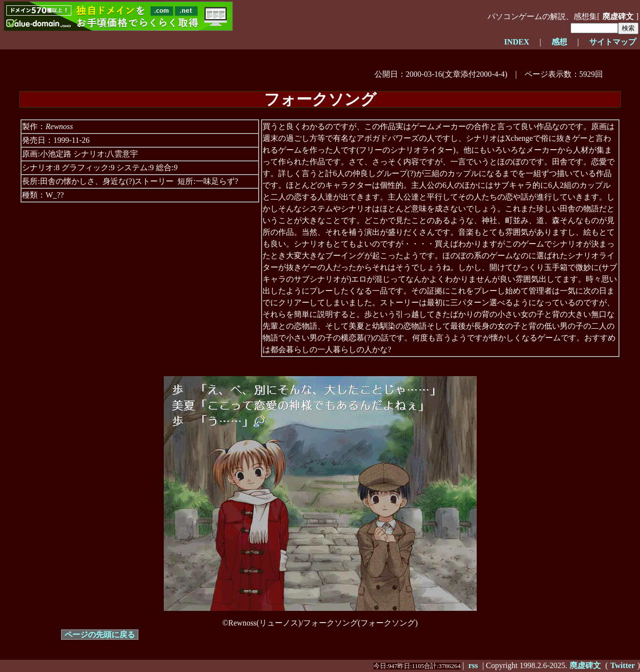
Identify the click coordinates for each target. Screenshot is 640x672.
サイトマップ (613, 42)
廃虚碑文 (618, 16)
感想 (559, 42)
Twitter (622, 665)
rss (473, 665)
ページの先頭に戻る (100, 635)
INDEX (517, 42)
